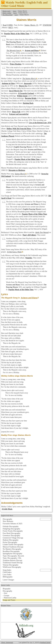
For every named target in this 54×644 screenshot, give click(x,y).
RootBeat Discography (11, 551)
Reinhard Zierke (45, 642)
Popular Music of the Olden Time (17, 34)
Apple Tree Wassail (42, 232)
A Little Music (7, 509)
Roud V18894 (8, 25)
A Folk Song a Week (14, 252)
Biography (7, 589)
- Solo (5, 593)
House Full (16, 112)
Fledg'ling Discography (11, 529)
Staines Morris (20, 174)
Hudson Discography (11, 540)
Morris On (23, 86)
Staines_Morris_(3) (31, 25)
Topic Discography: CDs (12, 558)
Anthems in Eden (8, 83)
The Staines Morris (29, 79)
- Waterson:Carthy (9, 598)
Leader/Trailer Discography (13, 544)
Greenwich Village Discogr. (13, 538)
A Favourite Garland (26, 93)
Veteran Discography (11, 565)
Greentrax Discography (11, 535)
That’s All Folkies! (29, 235)
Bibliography (8, 577)
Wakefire (29, 258)
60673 (11, 28)
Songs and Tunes (9, 600)
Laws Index (7, 575)
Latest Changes (8, 580)
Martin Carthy (7, 11)
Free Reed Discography (11, 533)
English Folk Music (7, 516)
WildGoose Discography (12, 567)
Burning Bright (31, 98)
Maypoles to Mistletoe (17, 170)
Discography (7, 519)
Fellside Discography (11, 526)
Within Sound (22, 96)
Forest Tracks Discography (13, 531)
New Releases (8, 521)
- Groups (6, 595)
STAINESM (47, 25)
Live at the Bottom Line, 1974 (40, 123)
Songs (15, 11)
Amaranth (28, 83)
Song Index (7, 570)
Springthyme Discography (12, 554)
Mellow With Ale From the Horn (19, 129)
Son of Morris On (16, 91)
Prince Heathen (16, 64)
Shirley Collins (7, 13)
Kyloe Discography (10, 542)
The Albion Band (7, 15)
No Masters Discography (12, 549)
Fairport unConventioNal (19, 114)
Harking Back (28, 103)
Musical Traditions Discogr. (13, 547)
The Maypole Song (13, 51)
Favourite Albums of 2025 (13, 524)
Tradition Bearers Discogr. (13, 560)
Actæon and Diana (32, 51)
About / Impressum (7, 642)
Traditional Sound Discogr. (13, 563)
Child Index (7, 572)
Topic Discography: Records (13, 556)
